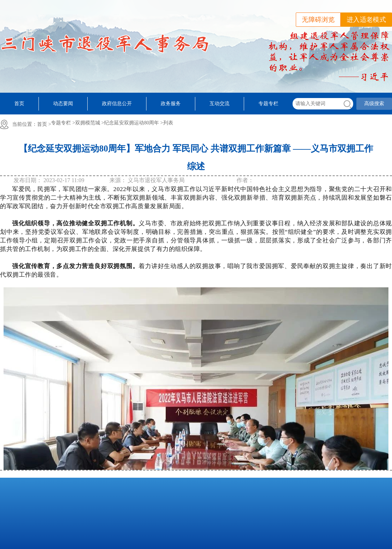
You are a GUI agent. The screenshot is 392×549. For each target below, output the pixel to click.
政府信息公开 (117, 104)
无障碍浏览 (318, 20)
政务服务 (171, 104)
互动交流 (220, 104)
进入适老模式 (366, 20)
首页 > (44, 124)
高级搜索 (374, 104)
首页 (19, 104)
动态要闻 (63, 104)
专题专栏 (268, 104)
